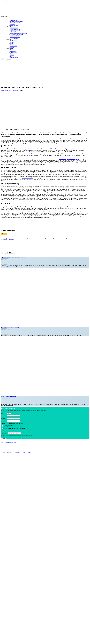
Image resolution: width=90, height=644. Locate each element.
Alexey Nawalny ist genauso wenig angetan (69, 159)
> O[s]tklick (13, 32)
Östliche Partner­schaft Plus (16, 34)
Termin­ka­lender (14, 20)
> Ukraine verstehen (15, 29)
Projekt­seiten (10, 27)
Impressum (10, 452)
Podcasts (12, 45)
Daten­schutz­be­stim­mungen (13, 436)
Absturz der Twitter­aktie (28, 178)
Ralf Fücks (4, 259)
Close (2, 59)
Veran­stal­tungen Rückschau (17, 22)
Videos (12, 43)
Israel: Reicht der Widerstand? (9, 396)
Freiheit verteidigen (5, 442)
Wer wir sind (10, 49)
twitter (14, 442)
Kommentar (16, 91)
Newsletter (13, 24)
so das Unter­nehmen (30, 152)
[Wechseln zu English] (5, 3)
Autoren (12, 55)
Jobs (11, 56)
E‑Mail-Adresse (4, 433)
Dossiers (12, 47)
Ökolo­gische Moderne (15, 36)
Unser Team (13, 51)
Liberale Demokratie (15, 37)
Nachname (4, 418)
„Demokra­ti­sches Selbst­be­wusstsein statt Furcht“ (13, 258)
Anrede (4, 413)
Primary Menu (4, 16)
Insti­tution (4, 421)
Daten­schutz (17, 452)
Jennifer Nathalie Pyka (6, 91)
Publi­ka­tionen (13, 41)
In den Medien (5, 258)
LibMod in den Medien (16, 23)
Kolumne (4, 328)
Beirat (12, 54)
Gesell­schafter (14, 52)
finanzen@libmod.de (9, 239)
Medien (9, 40)
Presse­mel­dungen (14, 25)
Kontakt (9, 59)
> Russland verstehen (15, 31)
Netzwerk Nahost (14, 38)
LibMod (12, 50)
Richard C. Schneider (6, 329)
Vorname (4, 416)
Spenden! (6, 2)
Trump (11, 442)
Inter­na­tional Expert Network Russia (19, 33)
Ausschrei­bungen (14, 58)
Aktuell (9, 19)
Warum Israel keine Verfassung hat (10, 328)
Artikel (12, 42)
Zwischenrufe (13, 46)
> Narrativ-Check (14, 28)
